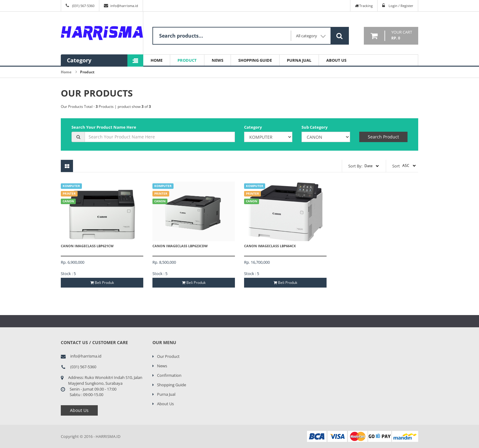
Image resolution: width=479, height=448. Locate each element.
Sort (396, 166)
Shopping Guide (255, 60)
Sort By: (355, 166)
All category (311, 36)
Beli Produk (102, 283)
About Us (336, 60)
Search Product (383, 137)
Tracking (364, 6)
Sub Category (314, 127)
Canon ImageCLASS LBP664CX (270, 246)
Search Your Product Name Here (104, 127)
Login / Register (401, 6)
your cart (402, 35)
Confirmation (169, 375)
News (218, 60)
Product (187, 60)
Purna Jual (299, 60)
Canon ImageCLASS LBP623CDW (180, 246)
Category (253, 127)
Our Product (168, 356)
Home (157, 60)
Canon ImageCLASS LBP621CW (87, 246)
